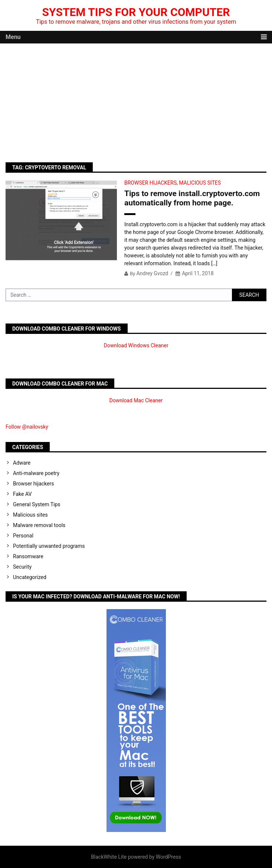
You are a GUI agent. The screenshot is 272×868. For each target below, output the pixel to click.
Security (22, 567)
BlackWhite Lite (109, 857)
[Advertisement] (136, 99)
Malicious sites (200, 183)
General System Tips (37, 504)
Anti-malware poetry (36, 473)
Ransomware (28, 556)
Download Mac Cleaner (136, 400)
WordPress (168, 857)
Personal (23, 536)
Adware (22, 463)
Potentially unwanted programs (49, 546)
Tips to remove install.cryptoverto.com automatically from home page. (192, 198)
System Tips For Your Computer (136, 12)
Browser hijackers (150, 183)
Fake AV (22, 494)
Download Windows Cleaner (136, 345)
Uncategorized (30, 577)
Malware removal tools (39, 525)
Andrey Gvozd (152, 273)
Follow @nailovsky (27, 427)
